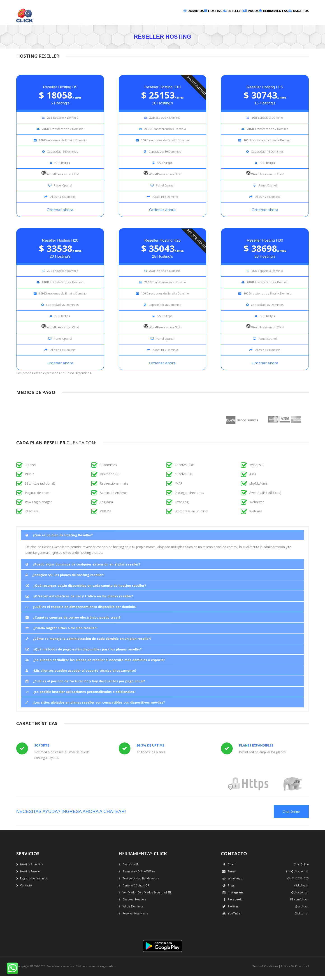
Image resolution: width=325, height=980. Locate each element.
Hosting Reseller (30, 875)
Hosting (170, 18)
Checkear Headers (134, 903)
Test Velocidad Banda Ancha (141, 882)
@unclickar (302, 911)
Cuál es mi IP (131, 868)
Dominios (140, 18)
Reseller (199, 18)
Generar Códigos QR (136, 889)
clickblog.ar (301, 889)
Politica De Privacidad (295, 970)
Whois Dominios (133, 911)
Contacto (26, 889)
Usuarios (293, 18)
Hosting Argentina (32, 868)
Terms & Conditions (265, 970)
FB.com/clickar (299, 903)
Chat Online (291, 816)
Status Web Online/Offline (139, 875)
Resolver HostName (135, 918)
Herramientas (259, 18)
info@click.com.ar (297, 875)
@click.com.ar (300, 896)
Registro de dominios (34, 882)
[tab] (162, 539)
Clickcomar (302, 918)
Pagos (227, 18)
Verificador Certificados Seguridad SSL (147, 896)
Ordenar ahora (60, 214)
